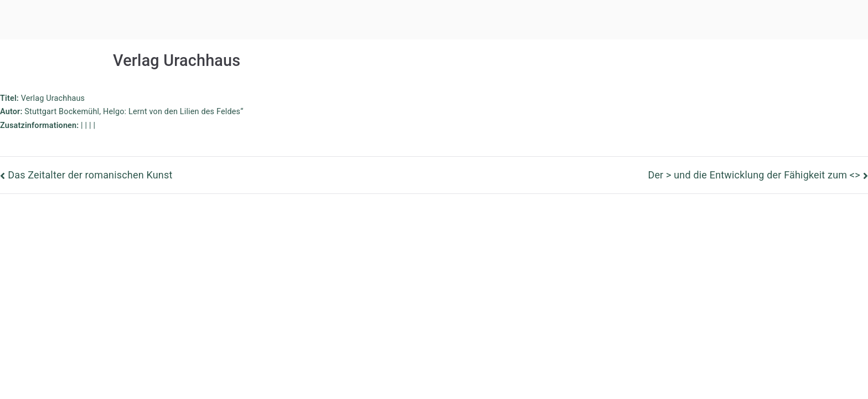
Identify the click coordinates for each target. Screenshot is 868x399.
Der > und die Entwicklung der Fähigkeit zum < (754, 175)
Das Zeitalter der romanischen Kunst (90, 175)
